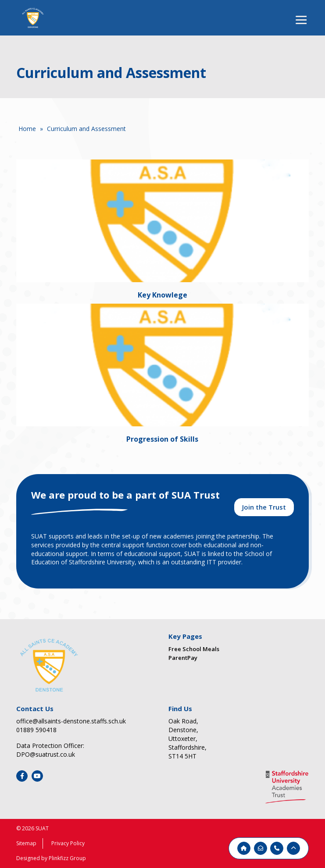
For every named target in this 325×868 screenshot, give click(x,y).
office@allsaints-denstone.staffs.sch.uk (71, 721)
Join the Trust (264, 507)
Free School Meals (194, 649)
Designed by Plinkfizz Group (51, 858)
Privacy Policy (68, 843)
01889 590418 (36, 730)
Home (27, 129)
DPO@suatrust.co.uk (46, 754)
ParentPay (183, 658)
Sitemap (26, 843)
